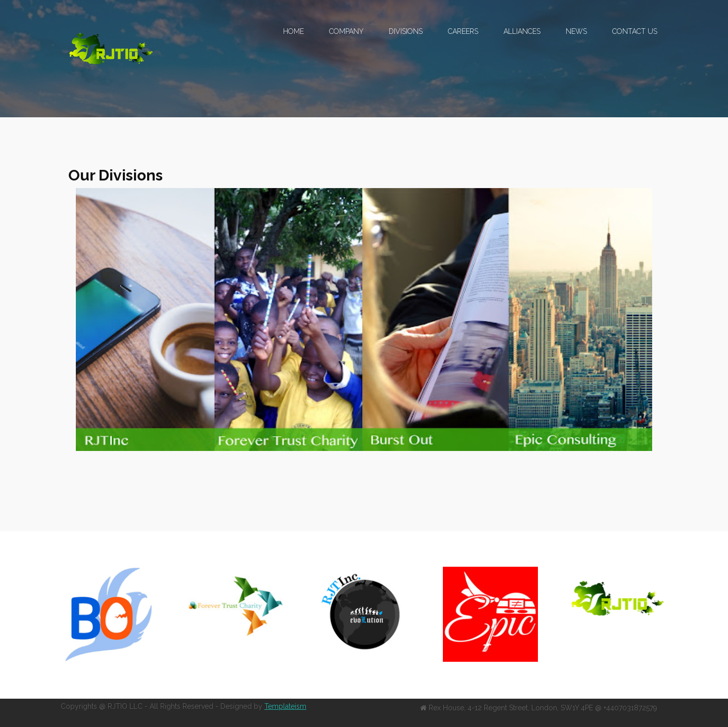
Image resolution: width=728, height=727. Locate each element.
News (576, 31)
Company (346, 31)
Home (293, 31)
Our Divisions (116, 175)
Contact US (635, 31)
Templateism (285, 706)
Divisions (406, 31)
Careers (463, 31)
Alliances (522, 31)
